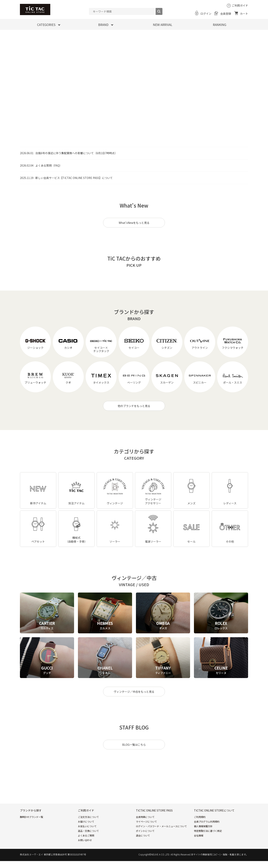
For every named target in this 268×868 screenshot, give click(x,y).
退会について (143, 835)
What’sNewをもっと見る (134, 223)
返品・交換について (88, 831)
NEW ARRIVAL (163, 25)
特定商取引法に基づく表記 (208, 831)
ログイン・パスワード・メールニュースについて (161, 826)
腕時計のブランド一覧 (32, 817)
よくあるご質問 (86, 835)
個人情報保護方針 (203, 826)
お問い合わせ (85, 840)
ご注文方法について (88, 817)
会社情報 (199, 835)
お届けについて (86, 821)
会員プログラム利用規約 (207, 821)
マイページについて (146, 821)
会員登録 (226, 14)
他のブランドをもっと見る (134, 406)
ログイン (206, 14)
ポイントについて (145, 831)
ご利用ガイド (240, 5)
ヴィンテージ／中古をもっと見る (134, 692)
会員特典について (145, 817)
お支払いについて (87, 826)
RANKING (220, 25)
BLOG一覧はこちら (134, 745)
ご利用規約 (200, 817)
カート (244, 14)
